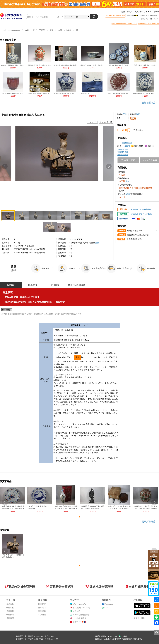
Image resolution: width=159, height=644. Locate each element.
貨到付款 (76, 611)
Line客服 (123, 636)
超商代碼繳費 (145, 209)
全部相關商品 (149, 103)
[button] (5, 166)
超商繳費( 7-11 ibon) (81, 608)
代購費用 (10, 618)
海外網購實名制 (119, 16)
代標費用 (10, 615)
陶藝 (52, 30)
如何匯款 (10, 604)
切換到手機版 (139, 618)
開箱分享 (153, 16)
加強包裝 (42, 615)
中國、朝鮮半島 (65, 30)
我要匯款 (148, 12)
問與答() (33, 285)
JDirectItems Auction (12, 30)
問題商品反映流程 (77, 285)
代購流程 (10, 611)
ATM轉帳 (135, 209)
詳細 (138, 114)
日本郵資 (42, 604)
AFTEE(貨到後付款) (81, 615)
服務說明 (144, 19)
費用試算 (55, 285)
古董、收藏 (30, 30)
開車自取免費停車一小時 (149, 24)
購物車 (156, 12)
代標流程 (10, 608)
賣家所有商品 (123, 149)
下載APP (155, 19)
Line (106, 608)
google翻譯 (7, 310)
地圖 (127, 181)
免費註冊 (138, 12)
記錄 (125, 114)
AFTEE (149, 214)
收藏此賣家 (128, 160)
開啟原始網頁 (123, 155)
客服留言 (144, 16)
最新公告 (132, 16)
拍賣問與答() (123, 152)
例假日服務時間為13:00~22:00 (124, 24)
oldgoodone (127, 143)
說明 (97, 243)
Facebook (108, 604)
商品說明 (11, 285)
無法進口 (42, 608)
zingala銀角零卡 (137, 214)
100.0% (127, 146)
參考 (128, 194)
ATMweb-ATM (79, 604)
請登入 (129, 12)
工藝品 (42, 30)
